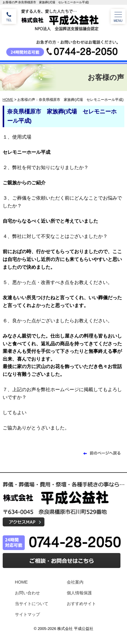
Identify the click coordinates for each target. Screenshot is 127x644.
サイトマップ (27, 614)
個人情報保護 (79, 593)
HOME (8, 100)
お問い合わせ (27, 593)
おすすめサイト (81, 604)
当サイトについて (32, 604)
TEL (9, 20)
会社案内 (75, 582)
